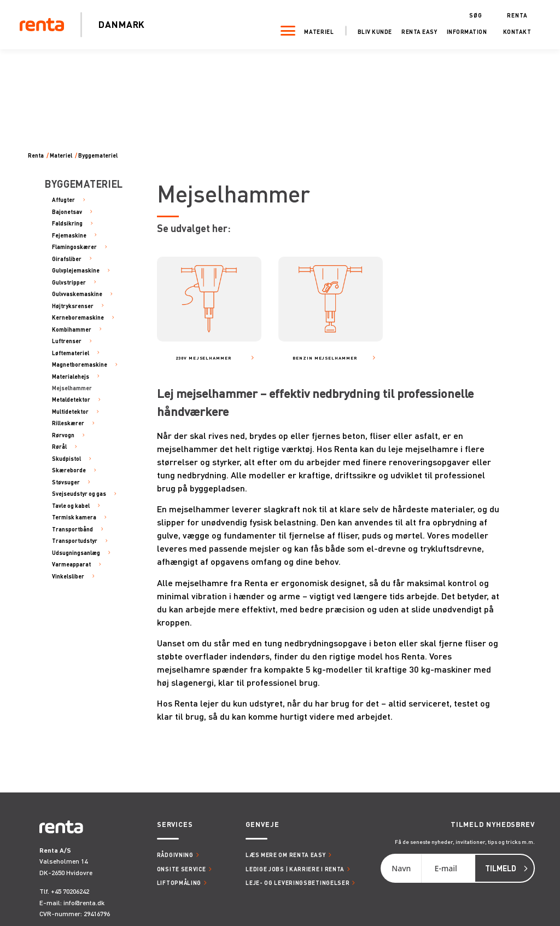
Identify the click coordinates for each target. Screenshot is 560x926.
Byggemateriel (98, 155)
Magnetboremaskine (80, 364)
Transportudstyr (75, 540)
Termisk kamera (74, 517)
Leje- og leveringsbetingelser (297, 882)
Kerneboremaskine (78, 317)
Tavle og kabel (71, 505)
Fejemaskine (69, 235)
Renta (515, 14)
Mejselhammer (72, 388)
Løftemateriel (71, 353)
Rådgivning (175, 855)
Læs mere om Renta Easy (285, 855)
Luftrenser (67, 341)
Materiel (316, 31)
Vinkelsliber (68, 576)
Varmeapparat (71, 564)
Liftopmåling (179, 882)
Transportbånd (72, 529)
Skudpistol (66, 458)
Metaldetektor (71, 399)
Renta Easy (416, 31)
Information (464, 31)
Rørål (59, 446)
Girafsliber (67, 259)
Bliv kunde (372, 31)
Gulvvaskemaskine (77, 294)
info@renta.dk (84, 903)
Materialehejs (71, 376)
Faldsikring (67, 223)
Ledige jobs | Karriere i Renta (295, 869)
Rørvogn (63, 435)
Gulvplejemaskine (76, 270)
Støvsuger (66, 482)
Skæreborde (69, 470)
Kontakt (514, 31)
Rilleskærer (68, 423)
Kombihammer (72, 329)
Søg (472, 14)
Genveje (262, 824)
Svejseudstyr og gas (79, 493)
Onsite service (182, 869)
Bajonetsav (67, 212)
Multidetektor (70, 411)
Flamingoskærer (74, 247)
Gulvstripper (69, 282)
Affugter (63, 199)
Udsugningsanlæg (76, 552)
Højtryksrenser (73, 306)
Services (175, 824)
